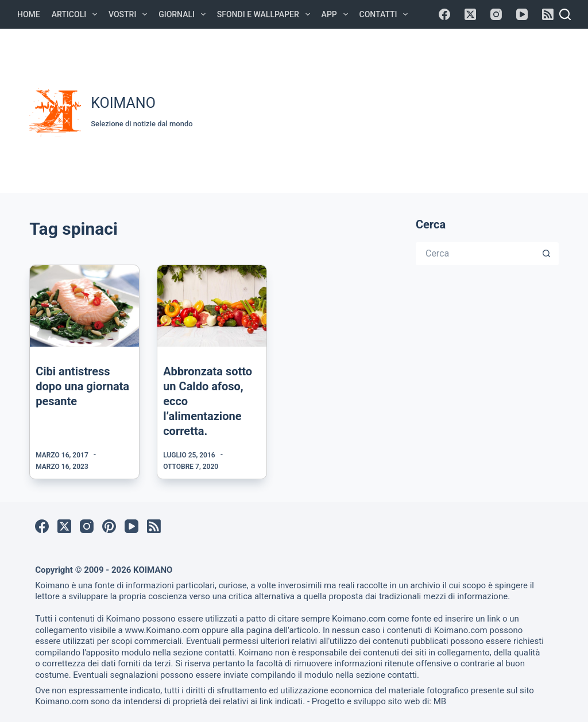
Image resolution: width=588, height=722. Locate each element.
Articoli (77, 14)
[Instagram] (496, 14)
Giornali (184, 14)
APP (337, 14)
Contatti (386, 14)
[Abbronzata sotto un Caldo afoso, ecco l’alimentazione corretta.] (212, 306)
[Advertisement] (396, 109)
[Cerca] (565, 14)
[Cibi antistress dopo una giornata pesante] (84, 306)
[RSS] (548, 14)
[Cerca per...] (476, 254)
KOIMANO (123, 103)
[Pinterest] (109, 526)
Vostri (130, 14)
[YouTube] (522, 14)
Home (29, 14)
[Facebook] (444, 14)
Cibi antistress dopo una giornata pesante (82, 386)
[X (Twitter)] (470, 14)
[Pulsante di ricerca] (547, 254)
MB (440, 701)
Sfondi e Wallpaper (266, 14)
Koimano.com (359, 619)
